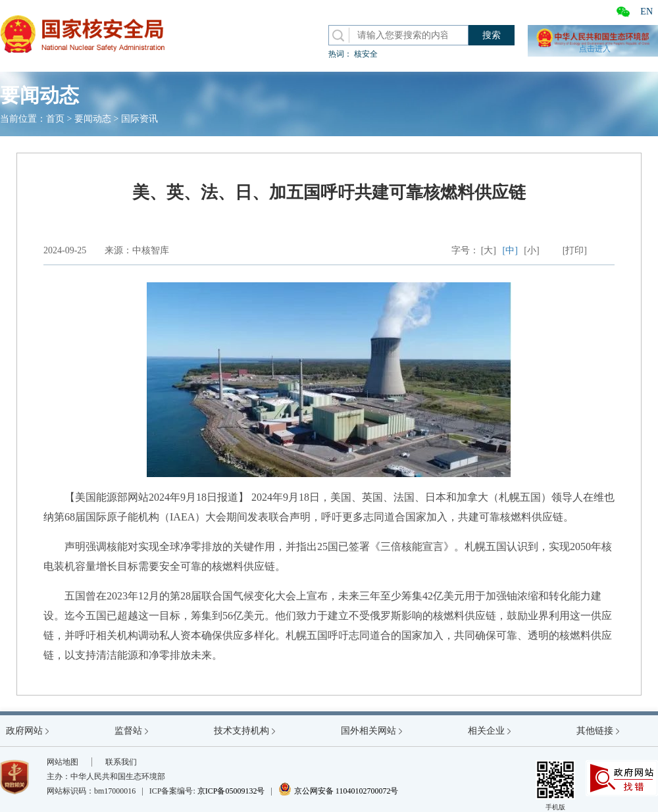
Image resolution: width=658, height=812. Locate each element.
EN (646, 12)
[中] (510, 250)
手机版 (555, 785)
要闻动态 (93, 119)
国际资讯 (139, 119)
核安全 (366, 54)
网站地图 (63, 762)
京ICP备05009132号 (231, 791)
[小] (531, 250)
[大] (489, 250)
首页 (55, 119)
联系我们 (121, 762)
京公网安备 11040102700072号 (339, 791)
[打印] (575, 250)
